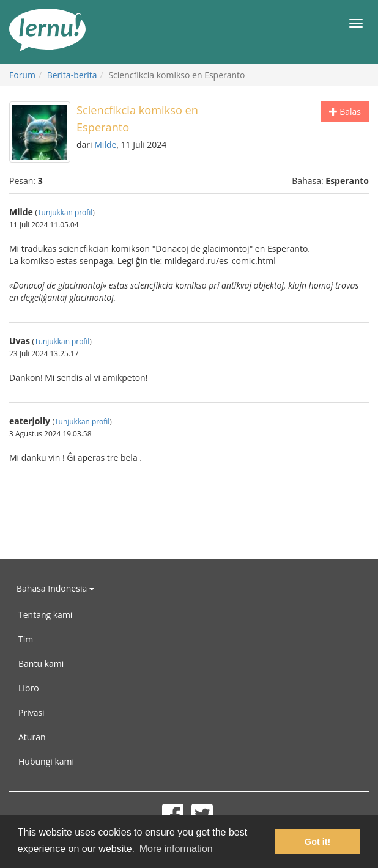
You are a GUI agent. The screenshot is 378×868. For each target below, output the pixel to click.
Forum (22, 75)
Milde (105, 145)
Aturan (32, 737)
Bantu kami (41, 664)
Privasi (31, 712)
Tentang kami (45, 615)
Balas (345, 112)
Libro (29, 688)
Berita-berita (72, 75)
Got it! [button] (317, 842)
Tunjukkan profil (65, 212)
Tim (26, 639)
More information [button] (176, 849)
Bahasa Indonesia (55, 588)
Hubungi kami (46, 761)
